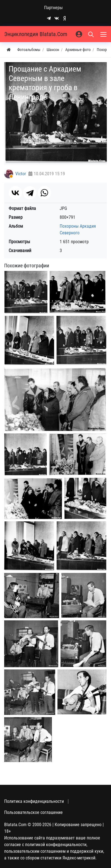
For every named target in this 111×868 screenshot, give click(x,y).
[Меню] (104, 34)
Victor (21, 174)
